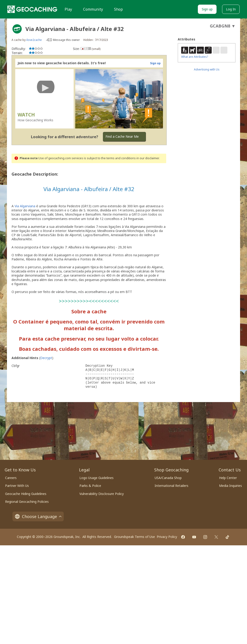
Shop (118, 9)
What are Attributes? (195, 57)
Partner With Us (17, 486)
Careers (11, 478)
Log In (231, 9)
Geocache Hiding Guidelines (26, 494)
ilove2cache (34, 40)
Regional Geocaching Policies (27, 502)
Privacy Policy (167, 537)
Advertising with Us (207, 69)
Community (93, 9)
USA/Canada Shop (168, 478)
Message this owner (66, 40)
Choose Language (38, 516)
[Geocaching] (32, 9)
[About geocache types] (17, 29)
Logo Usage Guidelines (96, 478)
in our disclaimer (148, 158)
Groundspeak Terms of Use (134, 537)
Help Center (228, 478)
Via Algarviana (25, 206)
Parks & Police (90, 486)
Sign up (207, 9)
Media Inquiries (230, 486)
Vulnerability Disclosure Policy (102, 494)
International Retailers (172, 486)
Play (68, 9)
